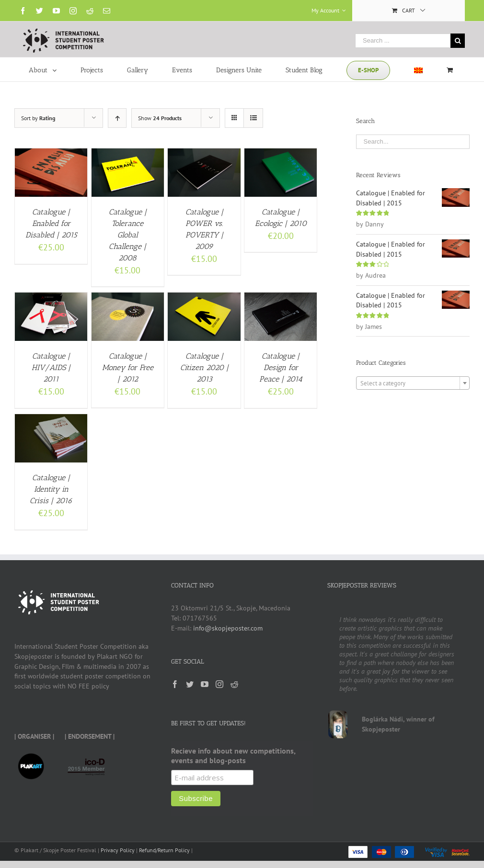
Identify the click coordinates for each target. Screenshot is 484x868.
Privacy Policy (118, 850)
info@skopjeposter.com (228, 628)
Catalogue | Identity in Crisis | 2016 (51, 489)
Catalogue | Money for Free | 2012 (128, 367)
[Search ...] (403, 41)
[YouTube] (205, 684)
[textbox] (413, 383)
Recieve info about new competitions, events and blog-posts (233, 755)
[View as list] (253, 118)
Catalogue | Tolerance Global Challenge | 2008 (128, 235)
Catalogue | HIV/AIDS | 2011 (51, 367)
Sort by (38, 118)
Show (160, 118)
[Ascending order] (117, 118)
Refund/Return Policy (164, 850)
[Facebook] (175, 684)
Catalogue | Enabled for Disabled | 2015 (51, 223)
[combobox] (413, 383)
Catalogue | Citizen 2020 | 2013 (204, 367)
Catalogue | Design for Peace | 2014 (281, 367)
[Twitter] (190, 684)
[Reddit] (234, 684)
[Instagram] (219, 684)
